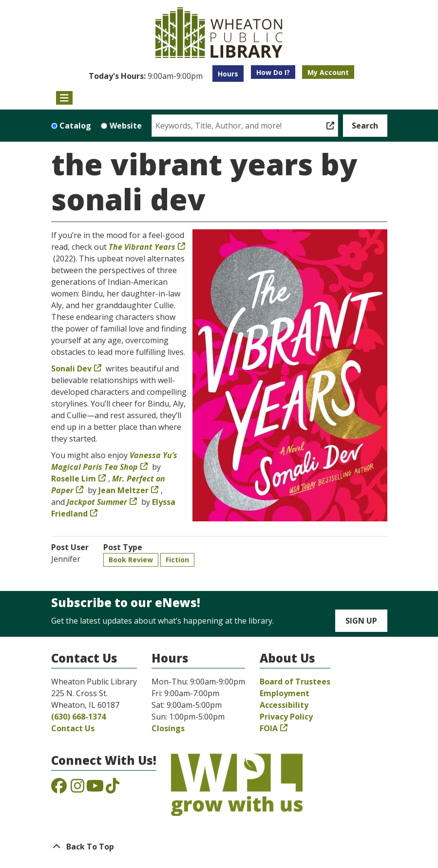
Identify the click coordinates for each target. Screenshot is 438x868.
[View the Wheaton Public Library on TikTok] (113, 789)
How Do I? (273, 72)
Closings (168, 728)
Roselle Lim (74, 479)
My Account (328, 72)
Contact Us (73, 728)
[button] (146, 76)
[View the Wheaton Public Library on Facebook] (59, 789)
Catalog (75, 126)
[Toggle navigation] (65, 98)
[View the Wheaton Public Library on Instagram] (77, 789)
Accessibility (284, 705)
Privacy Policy (286, 717)
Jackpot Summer (97, 502)
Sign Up (361, 621)
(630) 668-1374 (78, 717)
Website (126, 126)
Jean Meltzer (124, 490)
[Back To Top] (219, 847)
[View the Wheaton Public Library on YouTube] (95, 789)
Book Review (131, 560)
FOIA (269, 728)
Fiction (177, 560)
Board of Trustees (295, 682)
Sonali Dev (71, 369)
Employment (285, 693)
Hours (228, 74)
